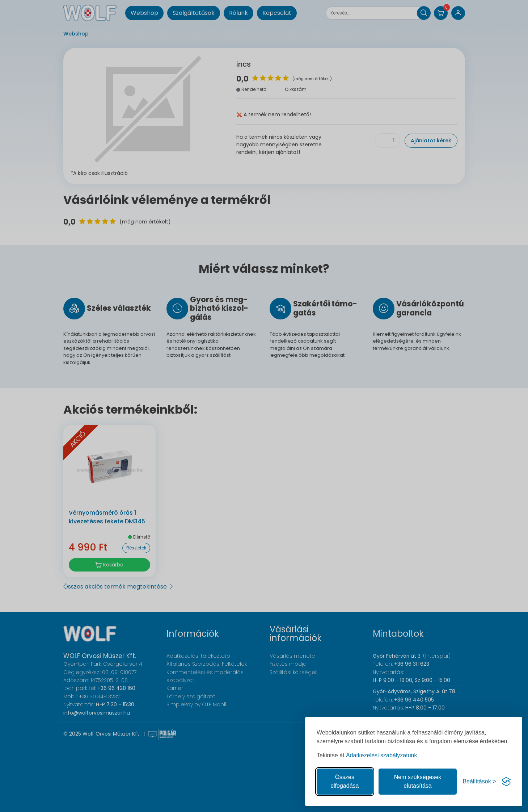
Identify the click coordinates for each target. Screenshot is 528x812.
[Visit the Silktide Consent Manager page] (506, 782)
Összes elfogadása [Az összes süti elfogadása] (345, 781)
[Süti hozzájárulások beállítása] (479, 782)
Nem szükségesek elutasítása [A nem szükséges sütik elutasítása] (418, 781)
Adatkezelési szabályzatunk (382, 755)
